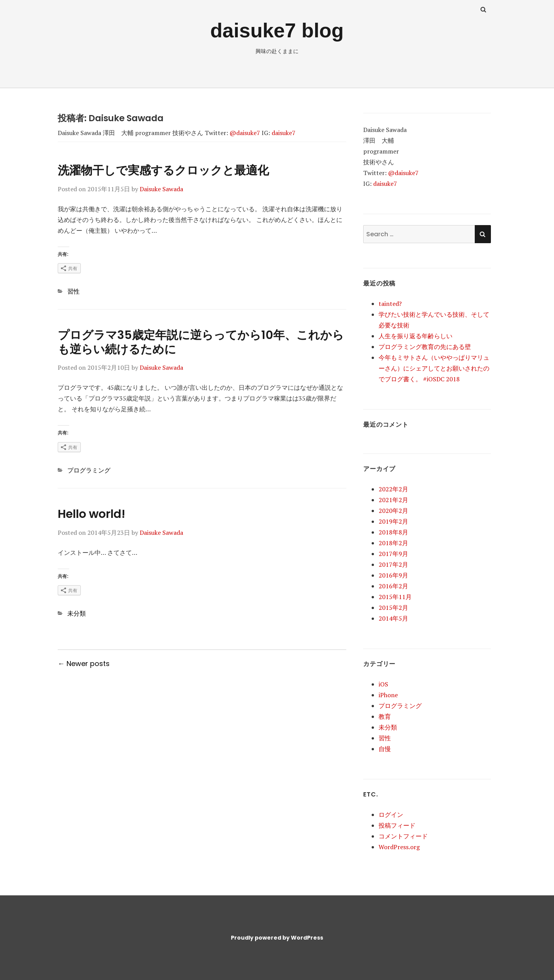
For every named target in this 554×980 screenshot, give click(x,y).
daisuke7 (284, 133)
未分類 (77, 613)
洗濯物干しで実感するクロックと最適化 (163, 170)
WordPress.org (399, 847)
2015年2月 (393, 608)
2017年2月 (393, 564)
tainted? (390, 304)
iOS (383, 684)
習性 (73, 291)
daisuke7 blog (277, 30)
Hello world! (92, 514)
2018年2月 (393, 543)
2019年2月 (393, 521)
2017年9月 (393, 554)
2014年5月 (393, 618)
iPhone (388, 695)
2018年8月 (393, 532)
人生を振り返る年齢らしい (415, 336)
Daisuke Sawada (161, 189)
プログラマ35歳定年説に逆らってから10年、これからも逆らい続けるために (201, 342)
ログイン (391, 815)
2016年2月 (393, 586)
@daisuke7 (245, 133)
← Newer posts (84, 664)
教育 (385, 716)
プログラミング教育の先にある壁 (425, 347)
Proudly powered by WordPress (277, 938)
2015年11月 (395, 597)
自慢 (385, 749)
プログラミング (89, 470)
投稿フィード (397, 825)
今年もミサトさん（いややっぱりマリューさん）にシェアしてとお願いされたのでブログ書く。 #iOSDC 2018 (434, 368)
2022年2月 (393, 489)
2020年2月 (393, 511)
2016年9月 (393, 575)
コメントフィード (403, 836)
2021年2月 (393, 500)
